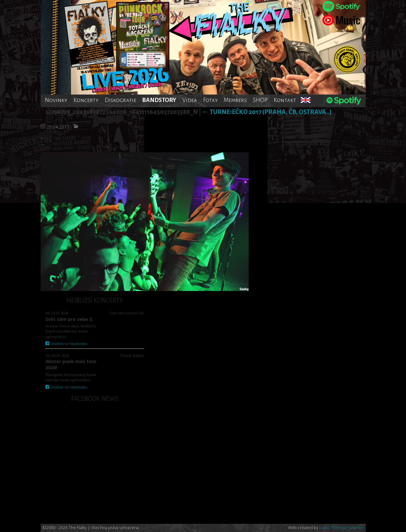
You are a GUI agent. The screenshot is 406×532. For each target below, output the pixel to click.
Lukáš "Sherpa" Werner (341, 528)
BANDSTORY (159, 100)
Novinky (56, 100)
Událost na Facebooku (66, 343)
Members (235, 100)
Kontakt (285, 100)
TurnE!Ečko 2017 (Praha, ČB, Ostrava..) (267, 112)
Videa (190, 100)
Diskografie (120, 100)
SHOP (260, 100)
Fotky (210, 100)
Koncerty (86, 100)
